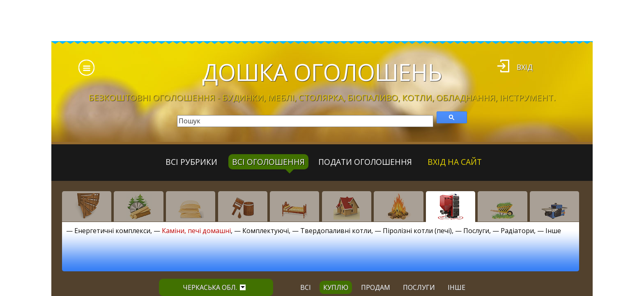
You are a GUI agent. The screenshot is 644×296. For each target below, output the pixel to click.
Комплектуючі (266, 231)
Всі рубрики (191, 162)
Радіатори (517, 231)
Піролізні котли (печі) (417, 231)
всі (306, 287)
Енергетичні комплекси (112, 231)
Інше (553, 231)
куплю (336, 287)
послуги (419, 287)
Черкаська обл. (214, 287)
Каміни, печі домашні (196, 231)
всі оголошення (268, 162)
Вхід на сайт (455, 162)
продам (376, 287)
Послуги (476, 231)
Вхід (525, 67)
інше (457, 287)
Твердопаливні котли (336, 231)
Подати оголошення (365, 162)
